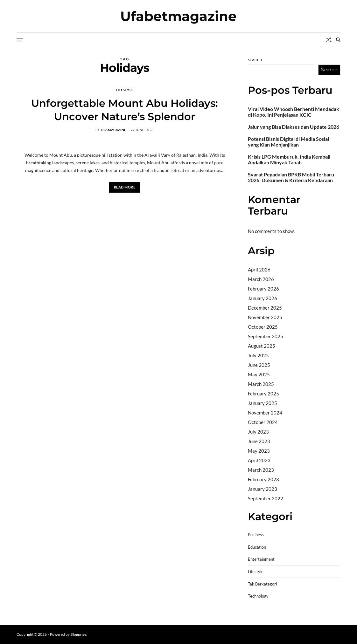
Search (255, 60)
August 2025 (262, 346)
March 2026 (261, 279)
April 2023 (259, 460)
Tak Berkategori (262, 584)
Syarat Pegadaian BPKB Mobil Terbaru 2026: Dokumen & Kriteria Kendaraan (291, 177)
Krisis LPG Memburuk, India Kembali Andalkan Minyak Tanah (289, 160)
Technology (258, 596)
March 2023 (261, 470)
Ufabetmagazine (178, 16)
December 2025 (265, 308)
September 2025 (266, 336)
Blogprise (78, 634)
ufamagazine (114, 130)
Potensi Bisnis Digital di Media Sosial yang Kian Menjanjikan (288, 142)
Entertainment (261, 559)
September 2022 (266, 498)
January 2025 (262, 403)
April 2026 (259, 270)
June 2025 (259, 365)
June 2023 (259, 441)
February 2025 (263, 394)
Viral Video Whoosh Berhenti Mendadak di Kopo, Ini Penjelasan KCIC (294, 112)
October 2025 (263, 327)
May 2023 (259, 451)
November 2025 (265, 317)
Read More (125, 187)
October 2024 (263, 422)
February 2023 (263, 479)
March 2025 (261, 384)
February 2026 (263, 289)
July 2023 (258, 432)
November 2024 (265, 413)
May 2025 (259, 374)
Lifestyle (125, 90)
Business (256, 535)
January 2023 (262, 489)
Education (257, 547)
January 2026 (262, 298)
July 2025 (258, 355)
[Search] (338, 40)
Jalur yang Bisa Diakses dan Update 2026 (294, 127)
